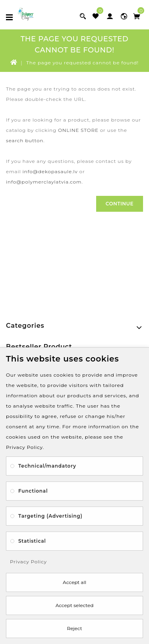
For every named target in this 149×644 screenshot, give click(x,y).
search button (25, 140)
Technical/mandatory (47, 466)
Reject (74, 628)
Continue (120, 204)
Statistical (32, 541)
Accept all (74, 582)
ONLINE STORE (78, 130)
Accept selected (75, 605)
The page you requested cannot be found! (82, 63)
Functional (33, 491)
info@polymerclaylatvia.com (44, 182)
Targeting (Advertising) (50, 516)
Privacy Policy (28, 562)
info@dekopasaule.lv (50, 171)
